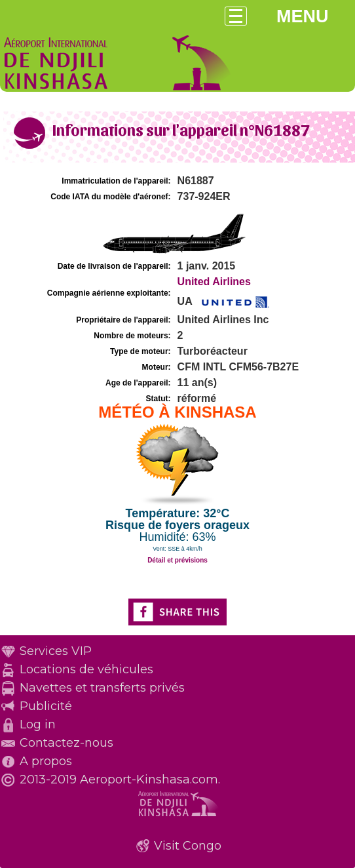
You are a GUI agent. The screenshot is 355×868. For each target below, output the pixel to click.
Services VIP (56, 651)
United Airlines (214, 282)
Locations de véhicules (86, 669)
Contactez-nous (66, 743)
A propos (46, 761)
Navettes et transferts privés (102, 688)
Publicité (46, 706)
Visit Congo (188, 846)
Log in (38, 724)
